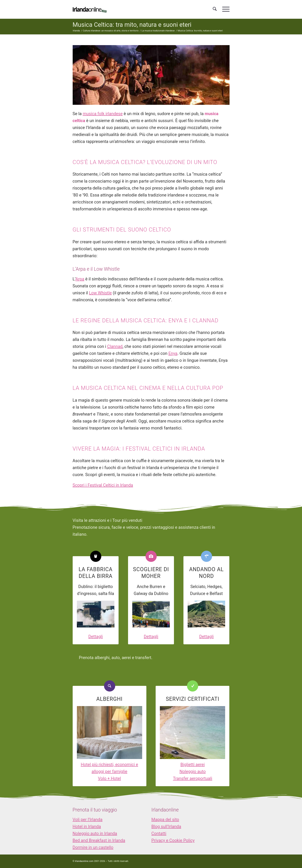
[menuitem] (215, 9)
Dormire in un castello (93, 847)
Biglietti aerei (193, 764)
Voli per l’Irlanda (88, 820)
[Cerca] (215, 9)
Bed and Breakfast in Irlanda (99, 840)
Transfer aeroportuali (192, 778)
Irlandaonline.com (84, 861)
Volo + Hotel (109, 778)
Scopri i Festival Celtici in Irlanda (103, 485)
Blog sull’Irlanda (166, 826)
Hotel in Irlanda (87, 826)
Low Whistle (100, 293)
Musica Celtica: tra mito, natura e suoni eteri (132, 25)
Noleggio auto (193, 771)
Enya (173, 353)
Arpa (80, 279)
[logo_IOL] (90, 9)
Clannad (115, 346)
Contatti (159, 833)
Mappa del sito (165, 820)
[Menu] (224, 9)
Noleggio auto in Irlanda (95, 833)
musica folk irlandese (103, 114)
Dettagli (96, 637)
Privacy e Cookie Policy (173, 840)
